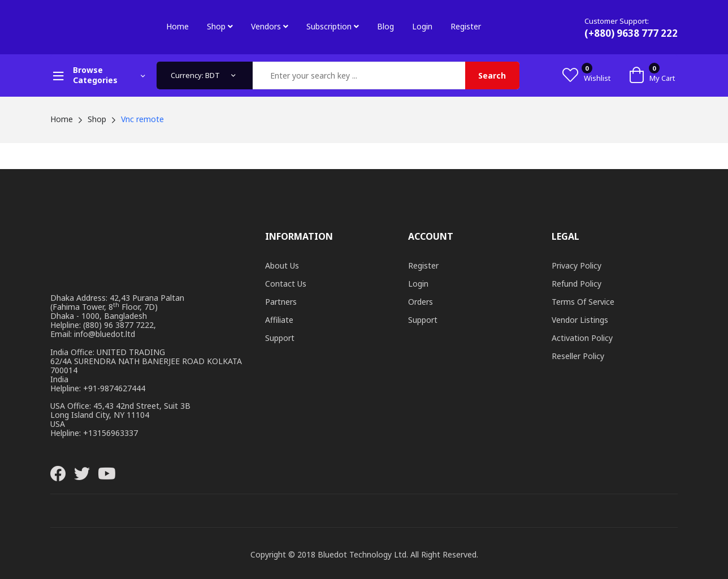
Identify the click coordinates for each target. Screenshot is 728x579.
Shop (220, 26)
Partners (281, 302)
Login (422, 26)
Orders (421, 302)
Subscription (333, 26)
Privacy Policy (577, 265)
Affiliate (279, 320)
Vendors (270, 26)
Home (177, 26)
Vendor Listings (580, 320)
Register (466, 26)
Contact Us (286, 284)
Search (492, 75)
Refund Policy (577, 284)
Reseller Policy (578, 356)
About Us (282, 265)
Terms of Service (583, 302)
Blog (385, 26)
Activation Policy (582, 338)
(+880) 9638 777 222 (631, 33)
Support (280, 338)
